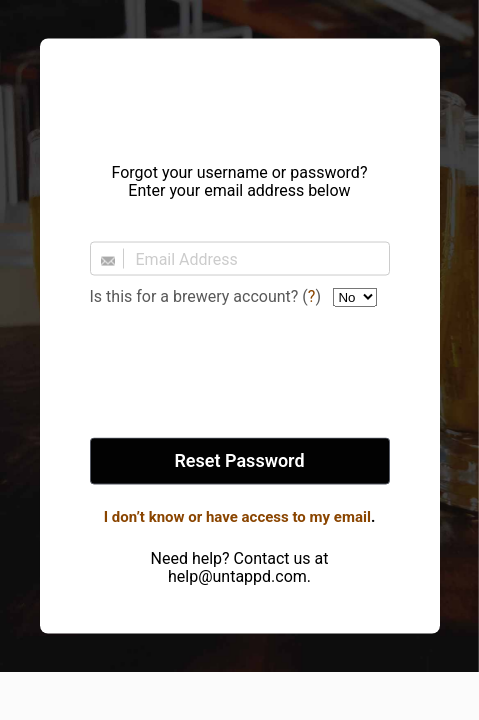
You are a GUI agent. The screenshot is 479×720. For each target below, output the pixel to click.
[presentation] (240, 374)
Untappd (240, 95)
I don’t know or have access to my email (237, 517)
